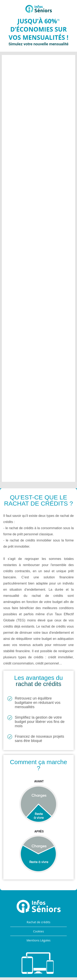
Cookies (38, 931)
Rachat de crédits (38, 922)
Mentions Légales (38, 940)
